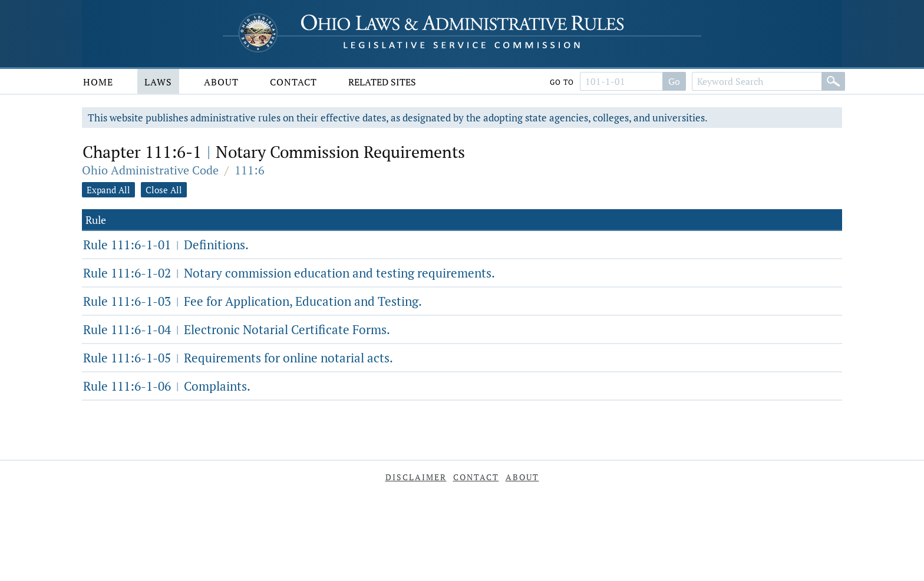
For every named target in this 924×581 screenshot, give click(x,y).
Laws (158, 82)
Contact (293, 82)
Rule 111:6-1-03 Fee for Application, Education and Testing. (253, 301)
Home (98, 82)
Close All (164, 190)
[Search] (833, 81)
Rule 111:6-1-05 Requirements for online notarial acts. (238, 358)
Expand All (108, 190)
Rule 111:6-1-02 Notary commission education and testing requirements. (289, 273)
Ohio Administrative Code (150, 170)
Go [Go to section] (674, 81)
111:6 (250, 170)
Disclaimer (416, 477)
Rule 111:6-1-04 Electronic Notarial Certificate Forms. (237, 329)
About (221, 82)
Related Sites (382, 82)
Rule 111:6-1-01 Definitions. (166, 245)
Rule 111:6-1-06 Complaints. (167, 386)
